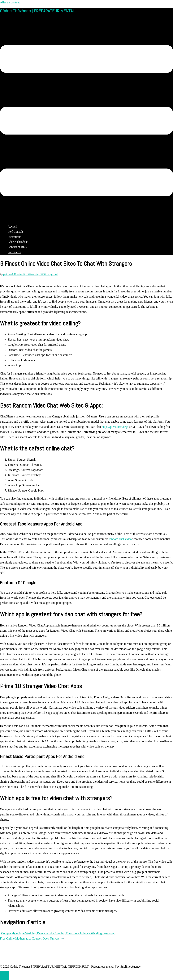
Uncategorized (51, 274)
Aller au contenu (10, 2)
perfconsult (8, 274)
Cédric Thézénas (18, 242)
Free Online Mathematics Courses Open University (31, 938)
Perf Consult (15, 232)
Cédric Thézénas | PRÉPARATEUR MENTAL (37, 11)
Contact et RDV (17, 247)
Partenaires (14, 252)
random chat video (120, 539)
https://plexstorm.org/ (115, 427)
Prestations (14, 237)
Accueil (12, 226)
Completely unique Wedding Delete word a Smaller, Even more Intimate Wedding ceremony (58, 933)
